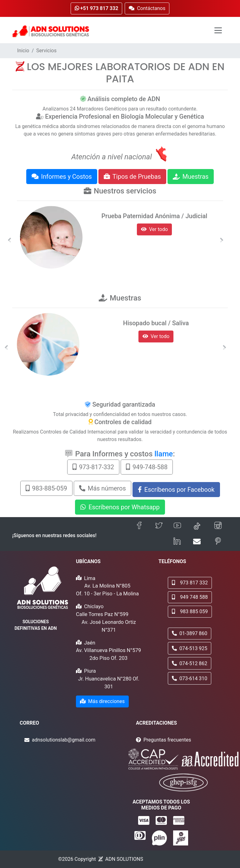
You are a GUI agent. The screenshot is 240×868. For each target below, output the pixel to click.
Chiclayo (94, 606)
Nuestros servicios (125, 191)
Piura (90, 671)
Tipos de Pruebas (132, 177)
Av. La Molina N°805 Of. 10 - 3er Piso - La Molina (107, 590)
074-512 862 (190, 663)
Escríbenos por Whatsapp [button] (120, 507)
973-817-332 (93, 467)
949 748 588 (190, 597)
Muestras (191, 177)
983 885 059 (190, 611)
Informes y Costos (62, 177)
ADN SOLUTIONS (124, 859)
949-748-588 (147, 467)
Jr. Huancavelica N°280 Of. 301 (109, 683)
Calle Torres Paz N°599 (102, 614)
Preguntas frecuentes (167, 740)
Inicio (23, 51)
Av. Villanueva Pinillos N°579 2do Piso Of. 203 (108, 654)
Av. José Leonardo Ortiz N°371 (109, 626)
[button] (9, 240)
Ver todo (154, 229)
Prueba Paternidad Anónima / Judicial (155, 216)
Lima (90, 578)
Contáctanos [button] (147, 8)
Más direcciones (102, 701)
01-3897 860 (190, 633)
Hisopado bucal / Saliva (156, 323)
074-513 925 (190, 648)
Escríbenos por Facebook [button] (176, 490)
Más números (102, 488)
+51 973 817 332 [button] (97, 8)
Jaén (90, 643)
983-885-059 (46, 488)
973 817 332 (190, 583)
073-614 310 (190, 678)
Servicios (46, 51)
